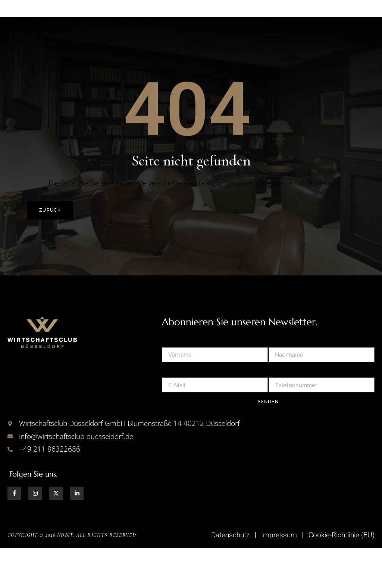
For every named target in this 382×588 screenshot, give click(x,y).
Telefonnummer (292, 408)
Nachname (284, 377)
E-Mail (171, 408)
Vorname (175, 377)
